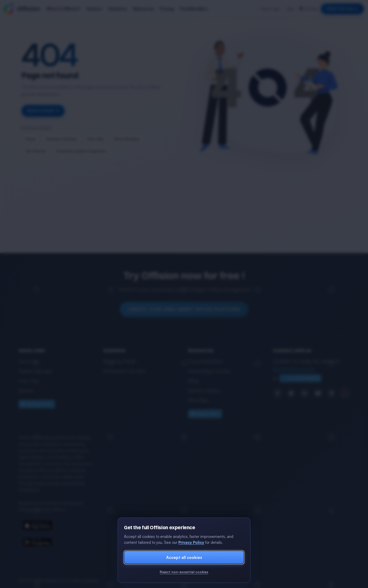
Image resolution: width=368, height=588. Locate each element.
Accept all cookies (184, 557)
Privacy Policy (191, 542)
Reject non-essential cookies (184, 572)
